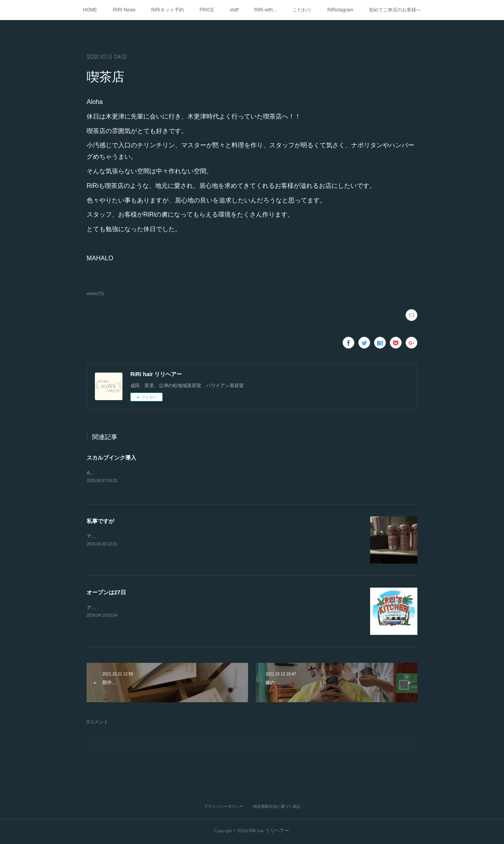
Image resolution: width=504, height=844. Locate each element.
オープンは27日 (106, 593)
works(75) (95, 294)
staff (234, 10)
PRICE (207, 10)
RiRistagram (340, 10)
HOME (90, 10)
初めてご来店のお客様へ (395, 10)
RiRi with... (266, 10)
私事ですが (100, 522)
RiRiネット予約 (168, 10)
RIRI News (124, 10)
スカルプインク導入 (111, 458)
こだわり (302, 10)
